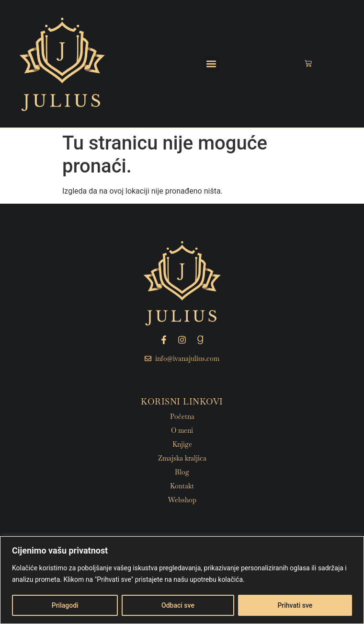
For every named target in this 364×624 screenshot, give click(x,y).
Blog (182, 472)
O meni (182, 430)
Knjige (182, 444)
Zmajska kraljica (182, 458)
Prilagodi (65, 605)
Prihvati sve (295, 605)
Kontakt (182, 486)
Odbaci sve (178, 605)
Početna (182, 416)
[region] (182, 580)
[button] (211, 64)
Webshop (182, 500)
